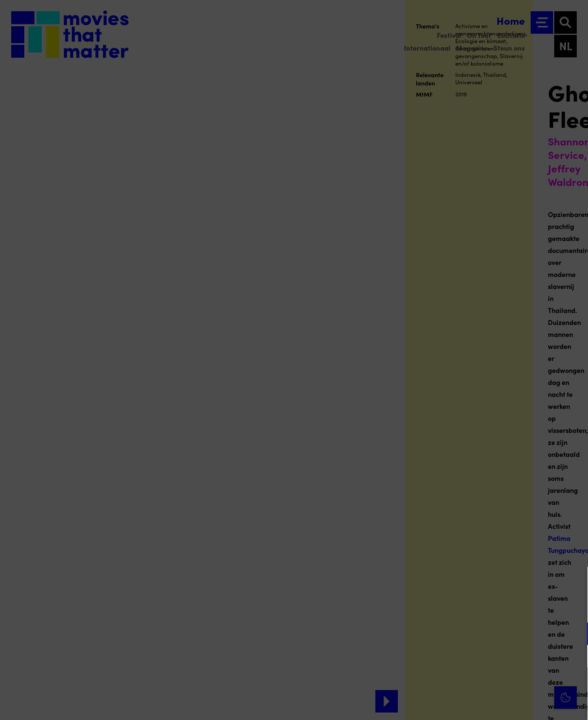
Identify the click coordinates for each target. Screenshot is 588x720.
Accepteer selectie (524, 706)
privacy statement (494, 609)
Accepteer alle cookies (524, 684)
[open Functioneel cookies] (576, 635)
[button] (517, 634)
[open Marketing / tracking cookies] (576, 657)
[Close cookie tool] (576, 580)
